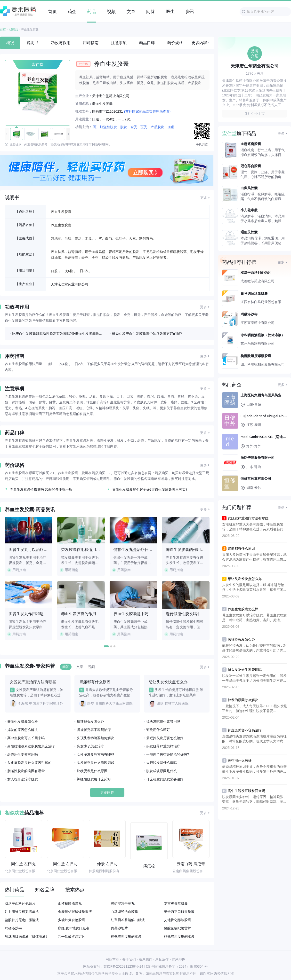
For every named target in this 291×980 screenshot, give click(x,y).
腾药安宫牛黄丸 (123, 903)
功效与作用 (61, 43)
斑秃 (144, 127)
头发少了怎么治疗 (90, 746)
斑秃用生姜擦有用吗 (23, 754)
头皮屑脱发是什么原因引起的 (29, 763)
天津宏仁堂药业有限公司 (70, 284)
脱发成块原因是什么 (162, 771)
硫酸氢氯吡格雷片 (178, 928)
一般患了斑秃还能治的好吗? (168, 754)
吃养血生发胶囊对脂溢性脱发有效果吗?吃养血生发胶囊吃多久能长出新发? (58, 334)
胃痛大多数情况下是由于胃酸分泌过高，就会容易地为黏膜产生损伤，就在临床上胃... (254, 557)
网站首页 (112, 959)
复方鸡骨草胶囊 (176, 903)
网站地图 (179, 959)
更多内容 (199, 43)
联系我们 (145, 959)
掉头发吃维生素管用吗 (163, 721)
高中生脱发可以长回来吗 (26, 738)
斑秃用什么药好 (158, 730)
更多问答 (107, 792)
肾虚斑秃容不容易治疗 (94, 730)
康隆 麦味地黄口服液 (74, 928)
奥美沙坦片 (119, 928)
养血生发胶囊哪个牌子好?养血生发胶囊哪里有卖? (147, 489)
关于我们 (129, 959)
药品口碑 (147, 43)
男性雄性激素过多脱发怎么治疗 (31, 746)
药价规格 (175, 43)
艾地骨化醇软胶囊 (178, 920)
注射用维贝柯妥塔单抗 (22, 912)
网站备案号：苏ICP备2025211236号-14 (113, 966)
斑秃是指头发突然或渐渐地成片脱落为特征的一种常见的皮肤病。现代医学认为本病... (254, 739)
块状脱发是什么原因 (92, 771)
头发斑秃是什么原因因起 (96, 763)
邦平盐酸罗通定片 (72, 936)
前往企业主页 (255, 114)
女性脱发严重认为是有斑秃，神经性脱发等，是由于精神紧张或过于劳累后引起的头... (253, 527)
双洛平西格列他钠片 (20, 903)
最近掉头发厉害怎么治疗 (165, 738)
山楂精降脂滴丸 (70, 903)
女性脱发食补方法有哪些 (96, 754)
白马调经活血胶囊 (124, 912)
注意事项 (119, 43)
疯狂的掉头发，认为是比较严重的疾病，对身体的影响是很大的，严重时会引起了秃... (254, 648)
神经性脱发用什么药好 (94, 779)
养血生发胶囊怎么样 (23, 721)
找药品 (14, 30)
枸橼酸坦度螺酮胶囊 (126, 936)
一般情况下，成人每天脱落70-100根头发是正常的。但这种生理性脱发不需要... (255, 708)
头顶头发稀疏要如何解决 (96, 738)
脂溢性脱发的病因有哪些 (26, 771)
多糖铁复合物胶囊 (72, 920)
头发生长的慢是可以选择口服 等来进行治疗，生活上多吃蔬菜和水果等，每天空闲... (254, 587)
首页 (3, 30)
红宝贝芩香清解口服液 (128, 920)
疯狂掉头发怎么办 (90, 721)
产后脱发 (157, 127)
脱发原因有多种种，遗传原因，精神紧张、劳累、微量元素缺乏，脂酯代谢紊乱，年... (254, 799)
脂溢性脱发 (108, 127)
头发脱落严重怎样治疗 (163, 746)
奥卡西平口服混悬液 (179, 912)
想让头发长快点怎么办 (245, 579)
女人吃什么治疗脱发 (23, 779)
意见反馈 (162, 959)
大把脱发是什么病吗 (162, 763)
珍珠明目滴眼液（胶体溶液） (27, 936)
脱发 (124, 127)
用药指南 (91, 43)
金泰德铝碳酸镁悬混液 (75, 912)
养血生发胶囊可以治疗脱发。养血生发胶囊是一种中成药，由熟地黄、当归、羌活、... (254, 618)
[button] (68, 134)
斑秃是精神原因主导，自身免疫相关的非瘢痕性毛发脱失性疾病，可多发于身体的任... (254, 769)
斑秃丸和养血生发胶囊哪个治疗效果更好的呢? (147, 334)
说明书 (32, 43)
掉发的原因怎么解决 (23, 730)
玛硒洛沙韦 (13, 928)
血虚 (171, 127)
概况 (10, 43)
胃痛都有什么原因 (241, 549)
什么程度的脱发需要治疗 (165, 779)
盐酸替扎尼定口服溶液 (22, 920)
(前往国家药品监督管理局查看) (147, 111)
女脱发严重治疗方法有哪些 (248, 518)
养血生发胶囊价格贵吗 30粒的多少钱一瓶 (39, 489)
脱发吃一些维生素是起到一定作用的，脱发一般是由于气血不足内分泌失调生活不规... (254, 678)
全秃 (134, 127)
